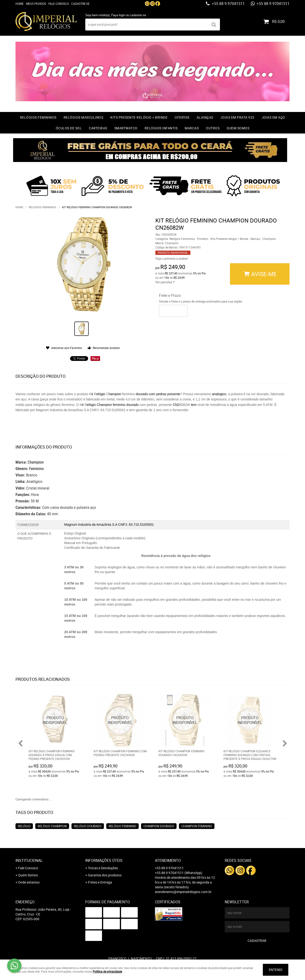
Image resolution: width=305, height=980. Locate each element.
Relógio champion (52, 826)
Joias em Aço (273, 117)
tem (194, 405)
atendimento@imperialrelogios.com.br (183, 892)
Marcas (192, 128)
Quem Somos (238, 128)
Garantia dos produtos (105, 875)
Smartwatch (126, 128)
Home (20, 4)
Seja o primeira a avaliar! (172, 258)
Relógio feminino (122, 826)
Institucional (29, 860)
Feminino (36, 469)
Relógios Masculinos (84, 117)
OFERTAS (182, 117)
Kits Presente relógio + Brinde (139, 117)
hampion (115, 394)
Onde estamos (29, 882)
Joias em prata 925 (237, 117)
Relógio (24, 826)
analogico (219, 394)
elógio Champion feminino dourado (113, 405)
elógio (101, 394)
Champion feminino (197, 826)
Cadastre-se (80, 4)
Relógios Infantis (161, 128)
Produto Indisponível (55, 720)
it (92, 394)
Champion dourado (159, 826)
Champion (36, 462)
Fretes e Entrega (100, 882)
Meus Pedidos (36, 4)
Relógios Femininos (38, 117)
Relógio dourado (88, 826)
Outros (213, 128)
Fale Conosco (59, 4)
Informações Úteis (104, 860)
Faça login (118, 15)
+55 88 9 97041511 (228, 4)
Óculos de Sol (69, 128)
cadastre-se (138, 15)
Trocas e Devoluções (103, 868)
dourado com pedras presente (158, 394)
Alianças (205, 117)
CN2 (176, 405)
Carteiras (98, 128)
